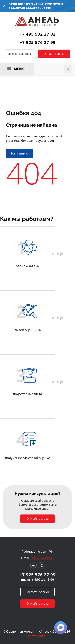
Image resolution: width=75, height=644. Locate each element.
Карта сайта (36, 636)
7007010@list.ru (43, 558)
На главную (19, 153)
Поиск (68, 69)
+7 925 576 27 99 (38, 42)
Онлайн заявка (54, 54)
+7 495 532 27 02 (38, 34)
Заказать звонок (20, 54)
